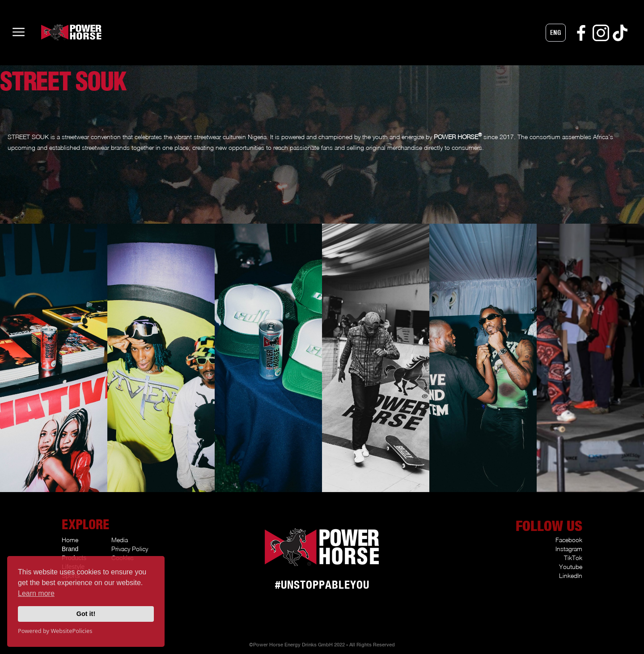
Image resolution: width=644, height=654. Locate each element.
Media (120, 540)
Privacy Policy (130, 549)
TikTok (573, 558)
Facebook (569, 540)
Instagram (569, 549)
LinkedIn (571, 575)
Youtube (571, 567)
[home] (54, 32)
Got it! (86, 614)
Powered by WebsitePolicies (55, 631)
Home (70, 540)
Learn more (36, 593)
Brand (70, 549)
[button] (556, 33)
